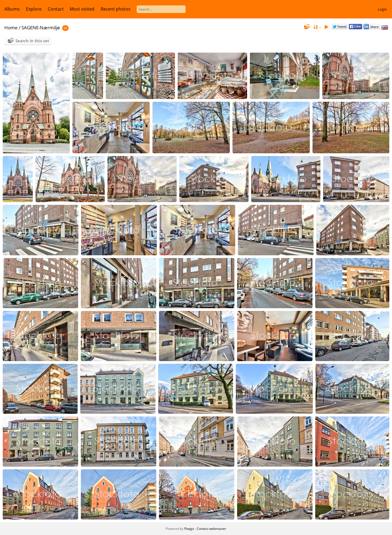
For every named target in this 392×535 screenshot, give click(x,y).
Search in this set (32, 41)
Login (382, 9)
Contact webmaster (211, 529)
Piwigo (189, 529)
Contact (56, 9)
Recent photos (116, 9)
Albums (12, 9)
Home (11, 28)
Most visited (82, 9)
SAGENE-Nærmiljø (41, 28)
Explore (34, 9)
